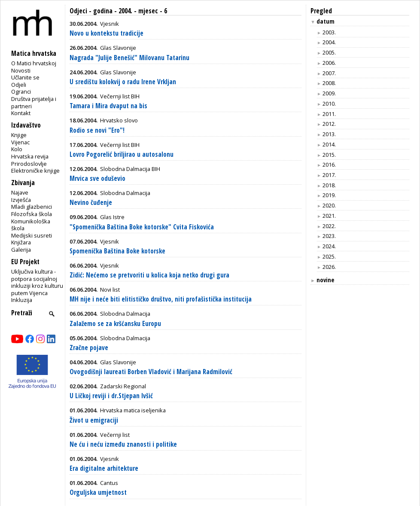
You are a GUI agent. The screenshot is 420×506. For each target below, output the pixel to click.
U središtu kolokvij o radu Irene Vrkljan (123, 82)
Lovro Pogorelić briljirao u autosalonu (122, 154)
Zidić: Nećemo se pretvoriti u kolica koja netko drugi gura (149, 275)
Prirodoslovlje (29, 164)
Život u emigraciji (94, 420)
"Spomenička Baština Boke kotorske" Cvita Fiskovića (142, 227)
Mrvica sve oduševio (97, 178)
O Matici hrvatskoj (34, 63)
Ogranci (21, 91)
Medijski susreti (32, 235)
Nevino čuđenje (91, 203)
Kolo (17, 149)
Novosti (21, 70)
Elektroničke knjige (35, 171)
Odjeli (19, 85)
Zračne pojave (89, 348)
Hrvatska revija (30, 156)
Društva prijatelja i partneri (34, 102)
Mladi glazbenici (32, 207)
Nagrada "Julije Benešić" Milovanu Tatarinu (129, 58)
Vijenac (20, 142)
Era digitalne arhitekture (104, 468)
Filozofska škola (32, 214)
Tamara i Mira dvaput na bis (108, 106)
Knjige (19, 135)
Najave (20, 192)
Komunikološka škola (31, 225)
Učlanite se (25, 77)
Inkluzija (22, 300)
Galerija (21, 250)
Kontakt (21, 113)
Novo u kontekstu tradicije (107, 33)
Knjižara (21, 242)
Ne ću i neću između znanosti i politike (123, 444)
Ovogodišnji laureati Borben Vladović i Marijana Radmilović (151, 372)
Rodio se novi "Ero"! (97, 130)
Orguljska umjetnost (98, 492)
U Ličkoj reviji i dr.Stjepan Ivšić (111, 396)
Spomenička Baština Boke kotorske (117, 251)
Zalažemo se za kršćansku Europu (115, 324)
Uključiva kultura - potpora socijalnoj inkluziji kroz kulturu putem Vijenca (37, 282)
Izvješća (21, 200)
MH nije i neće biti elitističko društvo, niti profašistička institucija (161, 299)
